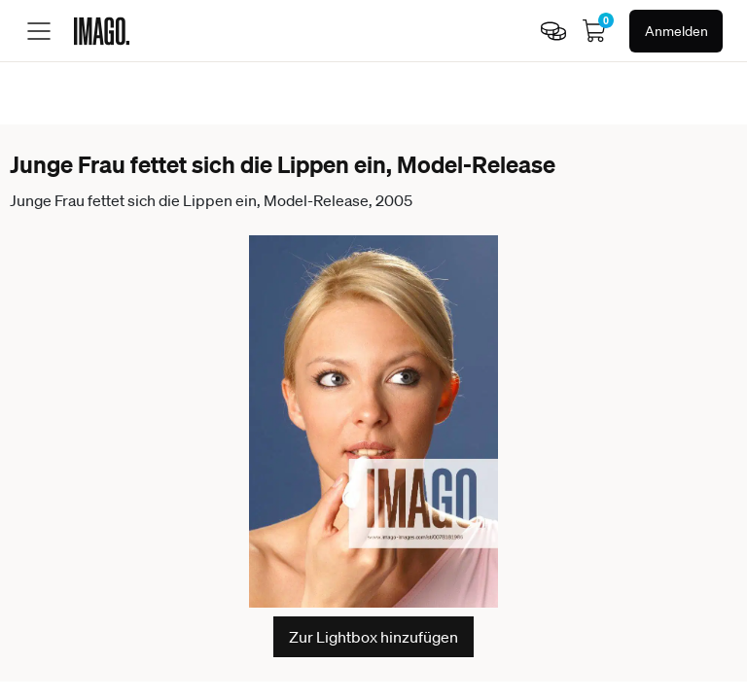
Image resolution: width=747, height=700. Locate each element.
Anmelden (676, 31)
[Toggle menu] (39, 31)
